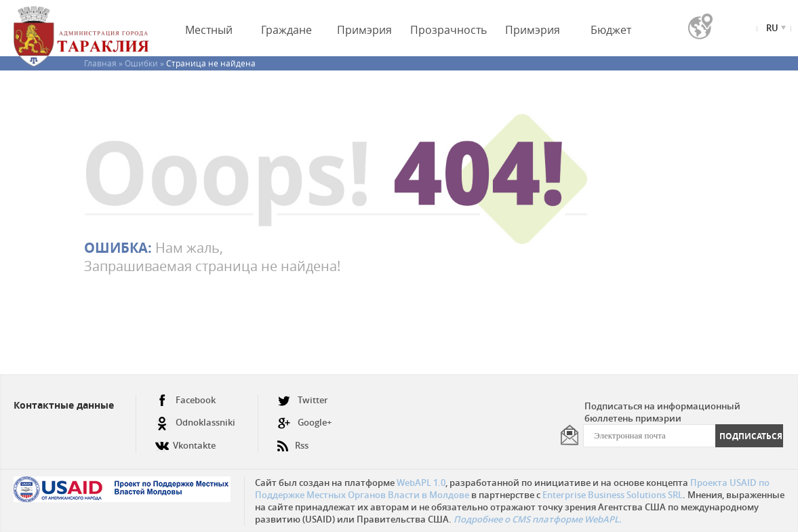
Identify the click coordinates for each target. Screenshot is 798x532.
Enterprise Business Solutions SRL (613, 495)
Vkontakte (185, 440)
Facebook (185, 400)
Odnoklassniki (195, 423)
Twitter (303, 400)
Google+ (304, 423)
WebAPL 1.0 (421, 483)
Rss (293, 440)
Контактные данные (64, 405)
